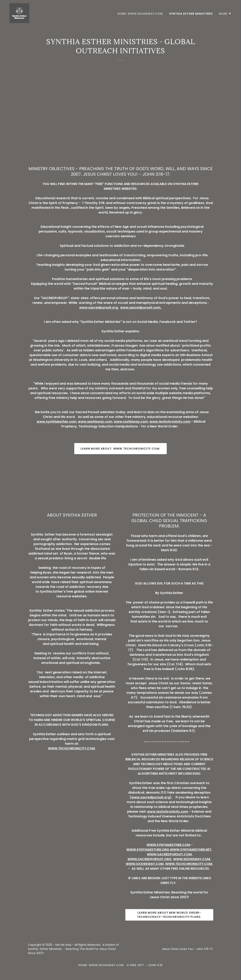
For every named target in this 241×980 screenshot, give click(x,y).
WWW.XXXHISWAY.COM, (145, 864)
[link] (19, 13)
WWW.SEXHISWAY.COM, (192, 859)
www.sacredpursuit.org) (151, 797)
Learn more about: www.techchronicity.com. (120, 449)
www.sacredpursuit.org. (99, 307)
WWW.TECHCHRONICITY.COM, (189, 864)
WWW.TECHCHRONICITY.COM (72, 748)
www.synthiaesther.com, (57, 422)
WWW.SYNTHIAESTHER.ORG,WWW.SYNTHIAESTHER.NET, (169, 850)
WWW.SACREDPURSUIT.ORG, (150, 859)
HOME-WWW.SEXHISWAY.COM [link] (140, 14)
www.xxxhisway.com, (131, 422)
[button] (225, 14)
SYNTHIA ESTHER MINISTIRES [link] (191, 14)
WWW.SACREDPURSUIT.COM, (170, 854)
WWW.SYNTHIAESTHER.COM (168, 845)
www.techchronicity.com (170, 422)
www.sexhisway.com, (96, 422)
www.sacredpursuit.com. (141, 307)
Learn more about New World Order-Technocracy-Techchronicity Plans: (169, 915)
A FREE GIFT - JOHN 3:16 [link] (145, 965)
